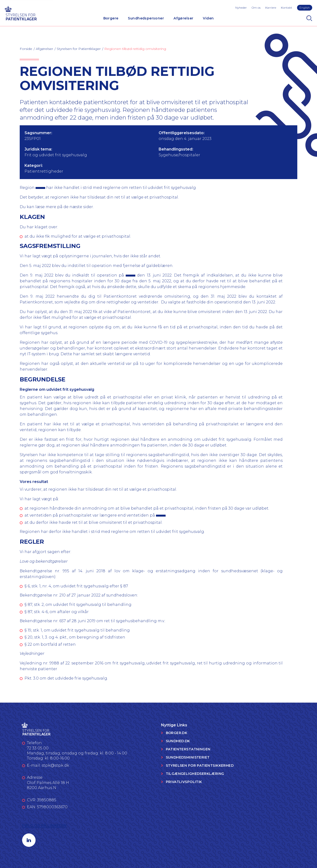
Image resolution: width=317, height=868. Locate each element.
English (305, 8)
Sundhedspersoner (146, 18)
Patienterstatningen (188, 749)
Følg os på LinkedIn (44, 826)
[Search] (309, 18)
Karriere (271, 8)
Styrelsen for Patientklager (79, 49)
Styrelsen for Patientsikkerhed (200, 766)
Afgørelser (183, 18)
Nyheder (241, 8)
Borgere (111, 18)
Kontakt (287, 8)
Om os (256, 8)
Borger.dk (177, 733)
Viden (208, 18)
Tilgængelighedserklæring (195, 774)
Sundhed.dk (178, 741)
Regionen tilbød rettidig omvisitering (135, 49)
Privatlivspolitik (184, 782)
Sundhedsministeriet (188, 757)
